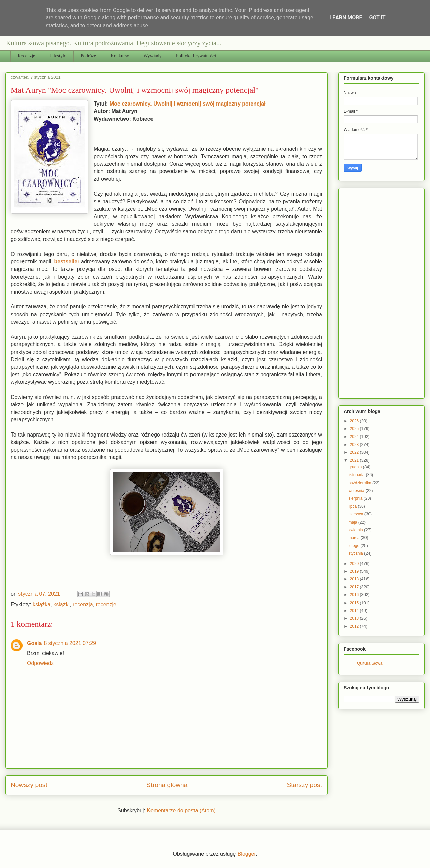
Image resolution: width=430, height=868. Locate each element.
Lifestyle (58, 56)
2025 (355, 429)
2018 (355, 579)
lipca (353, 506)
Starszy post (304, 785)
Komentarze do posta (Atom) (181, 810)
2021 (355, 460)
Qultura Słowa (370, 663)
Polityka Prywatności (196, 56)
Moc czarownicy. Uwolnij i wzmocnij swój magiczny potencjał (188, 104)
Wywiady (153, 56)
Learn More (346, 18)
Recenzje (26, 56)
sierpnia (356, 498)
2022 (355, 452)
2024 (355, 437)
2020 (355, 564)
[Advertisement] (387, 291)
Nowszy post (29, 785)
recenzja (83, 604)
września (357, 491)
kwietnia (356, 530)
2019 (355, 571)
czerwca (356, 514)
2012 (355, 626)
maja (353, 522)
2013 (355, 618)
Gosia (34, 643)
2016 (355, 595)
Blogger (247, 854)
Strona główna (167, 785)
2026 (355, 421)
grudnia (356, 467)
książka (41, 604)
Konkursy (120, 56)
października (360, 483)
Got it (377, 18)
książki (61, 604)
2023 (355, 445)
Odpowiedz (40, 663)
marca (355, 538)
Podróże (88, 56)
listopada (357, 475)
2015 (355, 603)
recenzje (106, 604)
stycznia (356, 553)
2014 (355, 611)
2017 (355, 587)
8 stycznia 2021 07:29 (70, 643)
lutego (354, 546)
